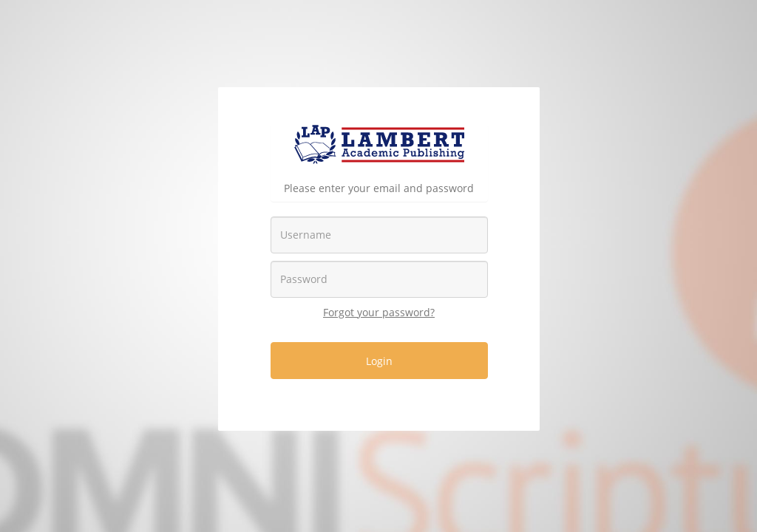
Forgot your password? (379, 312)
